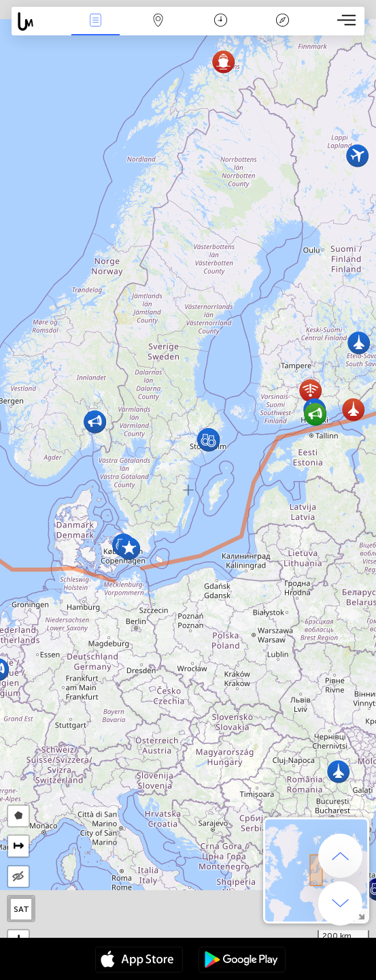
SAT (21, 909)
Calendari (221, 21)
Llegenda (283, 21)
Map (158, 21)
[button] (353, 409)
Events (95, 21)
